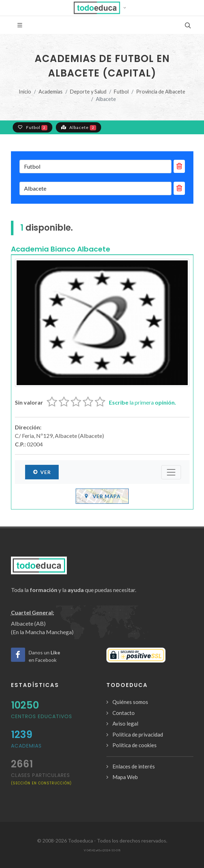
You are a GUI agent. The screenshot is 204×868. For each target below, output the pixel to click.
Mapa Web (125, 777)
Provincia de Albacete (161, 92)
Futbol (121, 92)
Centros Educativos (42, 716)
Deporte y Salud (88, 92)
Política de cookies (135, 745)
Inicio (25, 92)
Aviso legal (125, 723)
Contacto (124, 713)
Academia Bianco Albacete (61, 249)
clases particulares (41, 779)
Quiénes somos (130, 702)
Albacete (78, 127)
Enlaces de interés (134, 766)
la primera (142, 402)
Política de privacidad (138, 734)
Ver (42, 472)
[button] (102, 8)
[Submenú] (171, 472)
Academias (51, 92)
